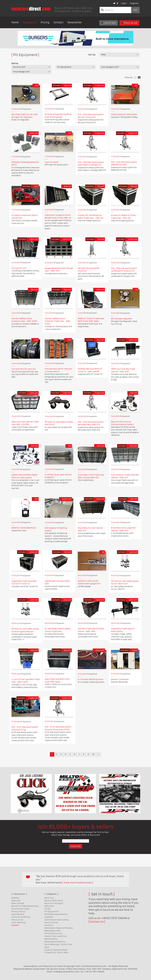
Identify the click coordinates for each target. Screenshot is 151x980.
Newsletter (75, 22)
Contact (58, 22)
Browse (15, 898)
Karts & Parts (51, 922)
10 (93, 754)
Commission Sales (20, 909)
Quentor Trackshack (120, 679)
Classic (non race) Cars (56, 936)
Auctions (49, 925)
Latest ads (109, 23)
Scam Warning (18, 922)
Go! (135, 10)
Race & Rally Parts (54, 901)
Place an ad (129, 23)
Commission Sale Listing (56, 920)
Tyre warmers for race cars (24, 369)
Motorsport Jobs (52, 931)
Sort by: (92, 55)
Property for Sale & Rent (56, 952)
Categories (30, 22)
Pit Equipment (51, 912)
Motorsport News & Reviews (59, 928)
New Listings (18, 903)
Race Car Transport (54, 903)
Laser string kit (51, 162)
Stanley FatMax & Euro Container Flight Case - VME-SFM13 (58, 321)
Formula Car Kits (19, 268)
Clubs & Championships (56, 950)
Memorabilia (51, 939)
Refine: (15, 63)
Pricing (45, 22)
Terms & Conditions (21, 917)
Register (134, 3)
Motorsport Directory (55, 942)
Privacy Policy (18, 912)
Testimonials (18, 914)
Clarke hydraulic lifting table (124, 114)
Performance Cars (53, 933)
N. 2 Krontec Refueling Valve (91, 679)
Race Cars (49, 898)
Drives (48, 909)
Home (15, 22)
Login (124, 3)
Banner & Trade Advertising (25, 906)
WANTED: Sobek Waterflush (24, 528)
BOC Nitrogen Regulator (122, 319)
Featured (16, 901)
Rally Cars (49, 906)
